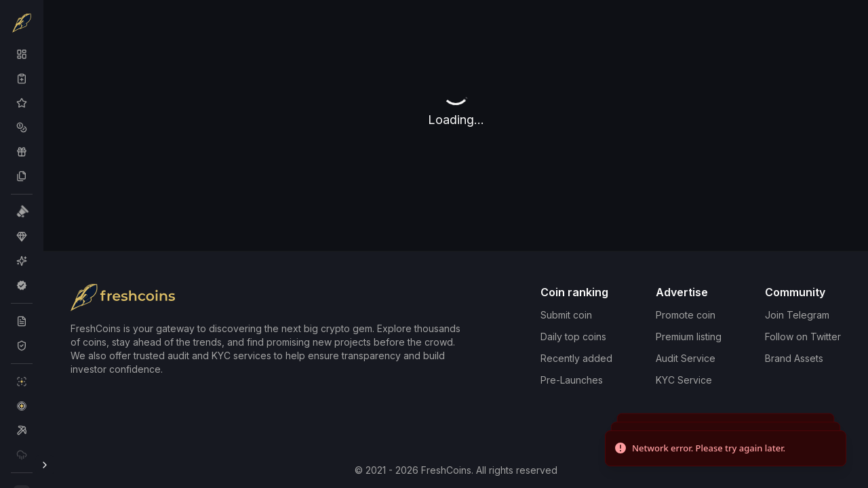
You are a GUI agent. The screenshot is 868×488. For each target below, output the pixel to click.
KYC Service (684, 380)
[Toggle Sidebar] (45, 465)
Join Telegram (797, 315)
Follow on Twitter (803, 337)
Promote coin (686, 315)
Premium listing (689, 337)
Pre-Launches (572, 380)
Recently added (576, 358)
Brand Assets (794, 358)
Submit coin (566, 315)
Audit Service (686, 358)
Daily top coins (573, 337)
